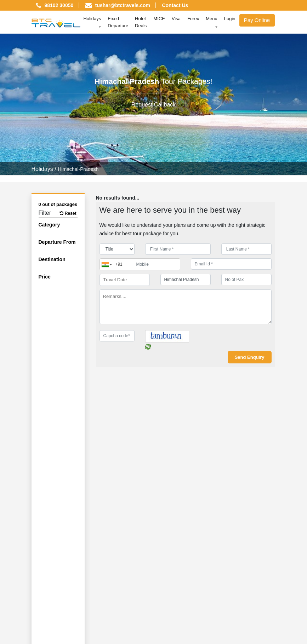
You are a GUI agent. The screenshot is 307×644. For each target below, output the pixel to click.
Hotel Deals (141, 22)
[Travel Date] (125, 280)
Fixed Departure (118, 22)
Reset (68, 213)
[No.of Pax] (246, 280)
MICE (159, 19)
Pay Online (257, 20)
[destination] (186, 280)
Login (230, 19)
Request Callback (153, 105)
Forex (193, 19)
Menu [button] (212, 19)
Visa (176, 19)
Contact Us (175, 5)
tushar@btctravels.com (123, 5)
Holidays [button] (92, 19)
